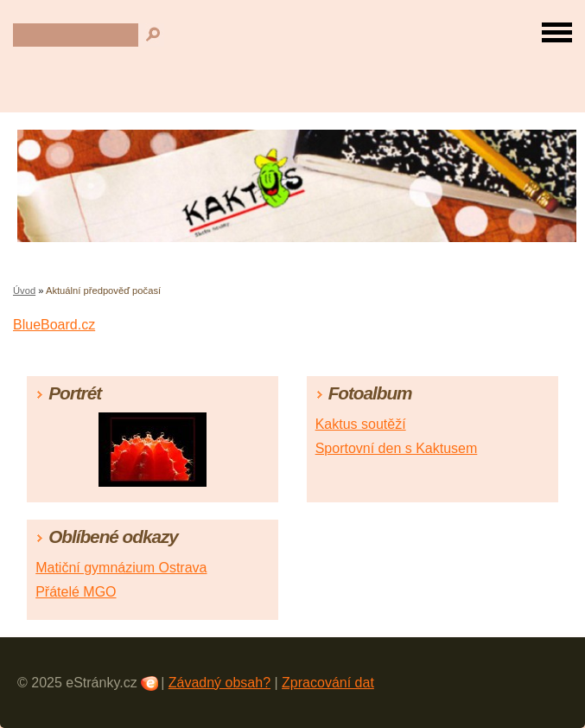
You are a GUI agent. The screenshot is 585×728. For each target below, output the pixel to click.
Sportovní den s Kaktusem (397, 448)
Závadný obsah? (219, 683)
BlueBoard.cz (54, 325)
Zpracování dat (328, 683)
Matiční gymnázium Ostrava (121, 568)
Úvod (24, 291)
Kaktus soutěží (361, 424)
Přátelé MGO (76, 592)
